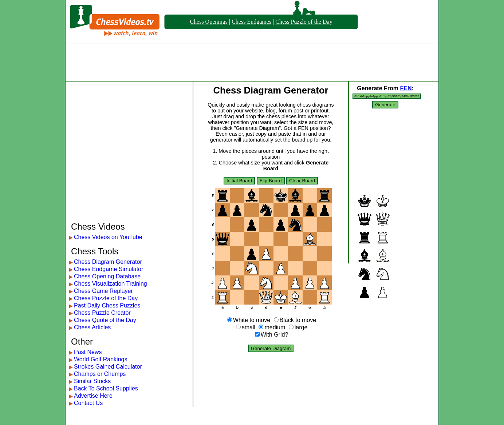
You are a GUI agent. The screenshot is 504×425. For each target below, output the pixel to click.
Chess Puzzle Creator (102, 313)
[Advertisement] (252, 63)
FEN (406, 88)
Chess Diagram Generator (108, 262)
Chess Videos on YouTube (108, 237)
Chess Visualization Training (111, 284)
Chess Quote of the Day (105, 320)
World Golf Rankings (101, 359)
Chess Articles (92, 327)
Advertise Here (93, 396)
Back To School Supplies (106, 388)
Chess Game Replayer (103, 291)
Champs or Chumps (100, 374)
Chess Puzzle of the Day (304, 22)
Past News (88, 352)
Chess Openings (209, 22)
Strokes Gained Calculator (108, 367)
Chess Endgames (251, 22)
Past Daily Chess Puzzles (107, 305)
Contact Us (88, 403)
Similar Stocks (92, 381)
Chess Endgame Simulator (109, 269)
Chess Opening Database (107, 276)
